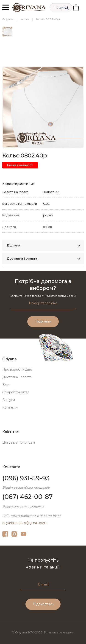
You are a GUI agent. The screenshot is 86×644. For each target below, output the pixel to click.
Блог (6, 385)
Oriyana (8, 19)
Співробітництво (16, 392)
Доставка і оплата (22, 258)
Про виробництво (17, 370)
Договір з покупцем (19, 442)
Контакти (10, 407)
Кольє (25, 19)
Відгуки (14, 245)
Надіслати (43, 321)
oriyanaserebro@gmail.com (24, 523)
